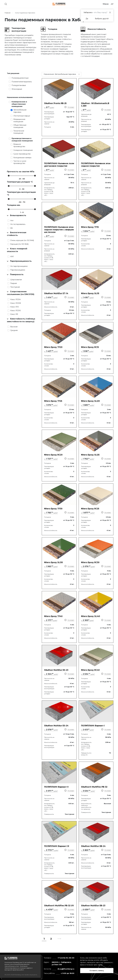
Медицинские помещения (19, 120)
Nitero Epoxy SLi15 (90, 293)
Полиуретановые (19, 85)
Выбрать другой (102, 19)
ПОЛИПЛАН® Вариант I (93, 726)
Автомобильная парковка (20, 111)
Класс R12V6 (15, 311)
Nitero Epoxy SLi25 (90, 455)
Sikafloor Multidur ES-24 (56, 726)
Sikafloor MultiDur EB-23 (93, 906)
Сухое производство (22, 154)
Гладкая (14, 283)
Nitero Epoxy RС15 (90, 347)
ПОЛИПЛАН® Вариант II (56, 787)
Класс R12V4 (15, 299)
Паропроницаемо (18, 270)
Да (11, 228)
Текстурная (15, 287)
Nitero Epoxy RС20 (53, 455)
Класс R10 (15, 307)
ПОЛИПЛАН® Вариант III (57, 846)
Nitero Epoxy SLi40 (91, 616)
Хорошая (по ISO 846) (19, 244)
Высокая (14, 327)
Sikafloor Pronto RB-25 (55, 103)
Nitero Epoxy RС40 (90, 670)
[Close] (110, 12)
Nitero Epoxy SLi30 (54, 562)
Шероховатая (16, 280)
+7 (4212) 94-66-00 (66, 958)
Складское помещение (23, 150)
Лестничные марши (22, 116)
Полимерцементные (20, 78)
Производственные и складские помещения (22, 140)
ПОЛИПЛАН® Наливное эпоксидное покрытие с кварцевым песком (59, 230)
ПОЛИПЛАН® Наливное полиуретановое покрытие (59, 165)
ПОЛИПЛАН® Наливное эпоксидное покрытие (96, 165)
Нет (12, 221)
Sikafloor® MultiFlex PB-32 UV (59, 906)
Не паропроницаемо (19, 266)
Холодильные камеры (22, 158)
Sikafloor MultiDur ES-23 (56, 670)
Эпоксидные (17, 89)
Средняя (14, 330)
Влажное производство (19, 145)
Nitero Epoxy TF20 (53, 347)
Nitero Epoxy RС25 (90, 509)
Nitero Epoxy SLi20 (90, 401)
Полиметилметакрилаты (22, 82)
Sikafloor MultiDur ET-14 (56, 293)
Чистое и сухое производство (20, 162)
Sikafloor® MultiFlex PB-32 (94, 787)
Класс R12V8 (16, 303)
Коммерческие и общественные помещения (19, 104)
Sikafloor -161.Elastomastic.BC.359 (95, 105)
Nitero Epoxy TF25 (53, 401)
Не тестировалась (18, 224)
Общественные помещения (20, 126)
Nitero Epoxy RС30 (90, 562)
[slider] (9, 176)
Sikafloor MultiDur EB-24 (93, 846)
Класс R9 (14, 314)
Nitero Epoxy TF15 (90, 227)
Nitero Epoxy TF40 (53, 616)
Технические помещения (19, 132)
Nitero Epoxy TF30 (53, 509)
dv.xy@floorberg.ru (66, 969)
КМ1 (12, 257)
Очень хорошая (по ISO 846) (22, 240)
